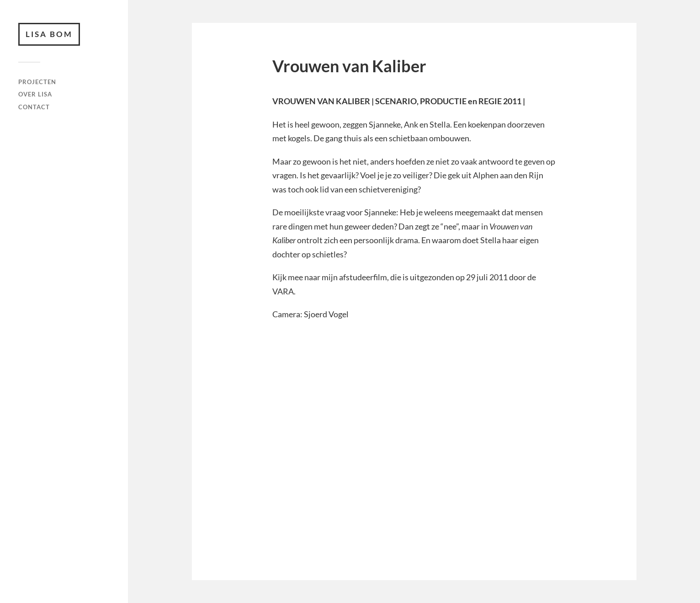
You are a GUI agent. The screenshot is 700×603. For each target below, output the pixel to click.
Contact (34, 107)
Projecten (37, 82)
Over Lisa (35, 94)
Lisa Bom (49, 34)
